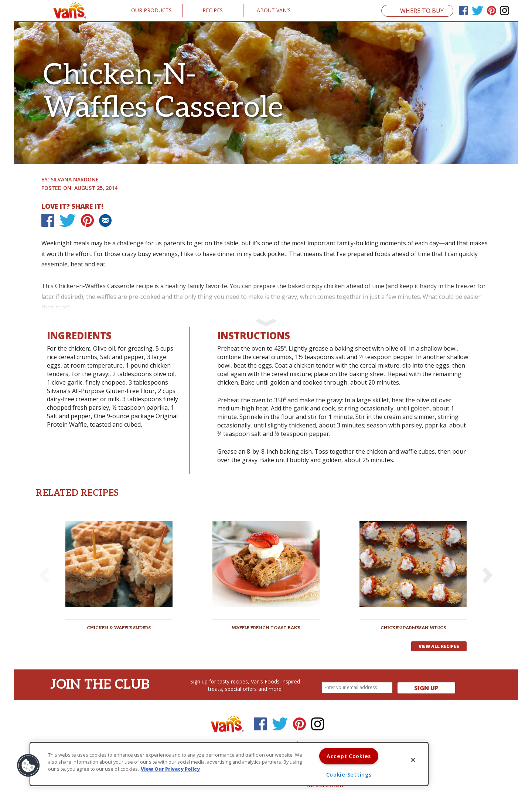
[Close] (413, 760)
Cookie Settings (349, 775)
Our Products (151, 10)
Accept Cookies (349, 756)
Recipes (213, 10)
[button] (487, 575)
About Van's (274, 10)
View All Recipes (439, 646)
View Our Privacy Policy (170, 769)
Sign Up (426, 688)
